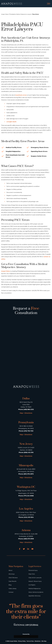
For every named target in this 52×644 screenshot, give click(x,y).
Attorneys (12, 574)
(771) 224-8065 (29, 496)
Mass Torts (32, 574)
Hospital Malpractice (13, 151)
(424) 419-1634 (29, 517)
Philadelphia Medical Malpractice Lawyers (20, 14)
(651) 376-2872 (29, 474)
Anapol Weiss (5, 14)
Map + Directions (26, 413)
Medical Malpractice (35, 589)
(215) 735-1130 (29, 431)
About (10, 570)
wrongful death (11, 122)
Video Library (13, 589)
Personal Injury (33, 570)
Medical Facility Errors (14, 147)
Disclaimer (38, 641)
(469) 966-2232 (29, 409)
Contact (11, 592)
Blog (10, 585)
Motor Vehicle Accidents (36, 592)
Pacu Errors (36, 14)
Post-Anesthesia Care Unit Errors (15, 156)
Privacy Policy (22, 641)
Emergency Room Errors (40, 147)
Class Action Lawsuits (35, 578)
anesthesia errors (21, 95)
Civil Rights (32, 585)
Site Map (44, 641)
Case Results (12, 581)
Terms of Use (30, 641)
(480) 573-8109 (29, 539)
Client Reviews (13, 578)
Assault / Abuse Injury (35, 581)
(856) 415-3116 (29, 452)
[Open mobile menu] (48, 4)
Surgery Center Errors (39, 156)
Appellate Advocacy (35, 596)
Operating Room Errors (39, 151)
